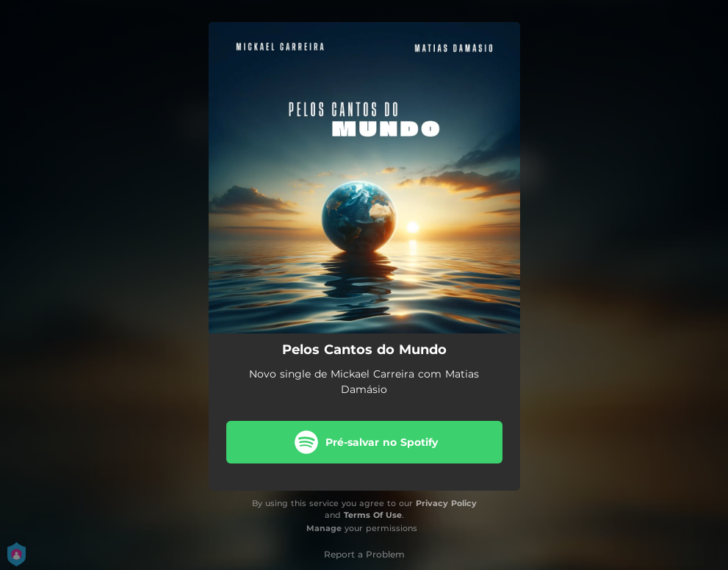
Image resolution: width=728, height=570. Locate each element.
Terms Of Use (373, 515)
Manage (324, 528)
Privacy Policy (446, 503)
